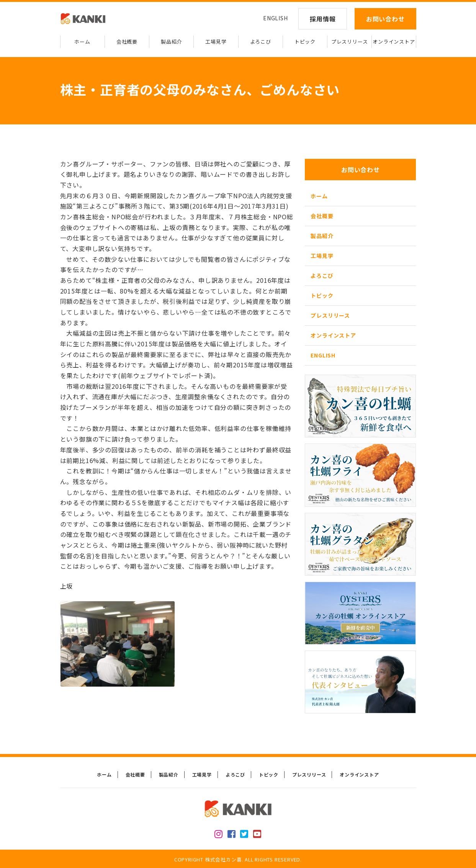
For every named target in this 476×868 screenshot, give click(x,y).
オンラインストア (394, 42)
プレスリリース (350, 42)
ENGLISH (276, 18)
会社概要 (127, 42)
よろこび (261, 42)
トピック (305, 42)
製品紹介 (171, 42)
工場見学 (216, 42)
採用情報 (323, 19)
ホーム (82, 42)
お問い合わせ (385, 19)
